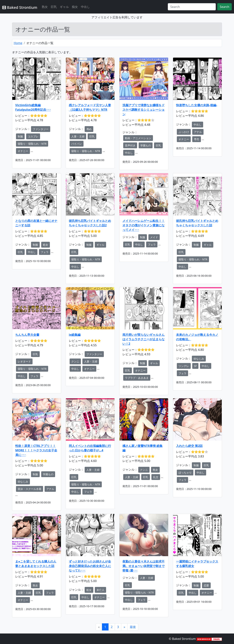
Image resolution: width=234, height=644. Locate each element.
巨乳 (54, 7)
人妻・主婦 (78, 136)
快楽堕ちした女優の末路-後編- (197, 105)
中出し (85, 7)
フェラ (45, 252)
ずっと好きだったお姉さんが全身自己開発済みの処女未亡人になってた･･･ (90, 566)
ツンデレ (184, 366)
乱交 (156, 477)
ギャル (64, 7)
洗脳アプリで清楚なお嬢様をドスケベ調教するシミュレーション (144, 110)
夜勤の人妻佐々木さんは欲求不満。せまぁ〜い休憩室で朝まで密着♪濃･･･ (144, 566)
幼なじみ (199, 359)
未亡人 (100, 590)
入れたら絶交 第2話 (189, 446)
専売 (197, 139)
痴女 (75, 7)
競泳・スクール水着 (30, 489)
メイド (154, 237)
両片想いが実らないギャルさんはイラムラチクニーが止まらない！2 (144, 339)
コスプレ (33, 136)
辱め (89, 129)
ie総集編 (75, 335)
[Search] (192, 7)
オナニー (23, 151)
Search (225, 7)
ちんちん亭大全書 (27, 335)
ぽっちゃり (185, 473)
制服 (20, 136)
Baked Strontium (20, 7)
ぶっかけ (184, 132)
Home (18, 43)
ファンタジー (41, 129)
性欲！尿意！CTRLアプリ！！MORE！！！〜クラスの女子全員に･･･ (36, 450)
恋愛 (206, 585)
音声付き (130, 145)
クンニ (75, 361)
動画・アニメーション (138, 138)
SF (195, 366)
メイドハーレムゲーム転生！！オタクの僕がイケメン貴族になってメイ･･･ (144, 225)
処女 (46, 245)
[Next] (124, 627)
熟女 (45, 7)
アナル (198, 132)
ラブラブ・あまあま (137, 378)
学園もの (146, 145)
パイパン (77, 144)
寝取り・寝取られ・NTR (32, 144)
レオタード (24, 361)
